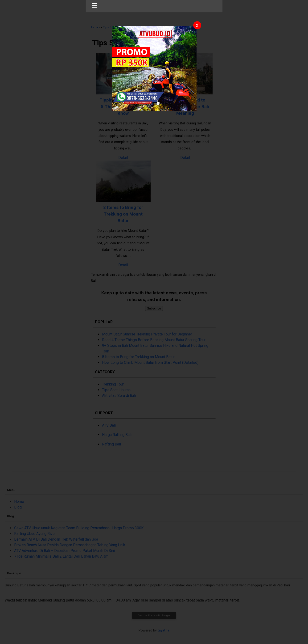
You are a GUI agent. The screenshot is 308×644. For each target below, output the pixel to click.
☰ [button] (94, 6)
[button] (154, 322)
